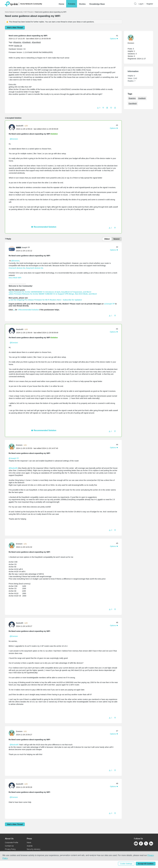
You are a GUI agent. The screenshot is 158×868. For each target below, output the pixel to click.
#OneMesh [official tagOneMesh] (27, 42)
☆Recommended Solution (28, 310)
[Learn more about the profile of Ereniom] (12, 447)
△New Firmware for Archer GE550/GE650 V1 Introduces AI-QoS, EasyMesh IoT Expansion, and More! (50, 292)
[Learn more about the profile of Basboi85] (12, 127)
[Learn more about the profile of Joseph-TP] (12, 249)
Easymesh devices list (35, 268)
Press (29, 838)
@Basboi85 (13, 468)
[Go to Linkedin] (151, 844)
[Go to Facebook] (141, 844)
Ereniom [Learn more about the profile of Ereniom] (19, 445)
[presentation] (12, 127)
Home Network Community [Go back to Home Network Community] (14, 12)
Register (150, 4)
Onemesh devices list (17, 268)
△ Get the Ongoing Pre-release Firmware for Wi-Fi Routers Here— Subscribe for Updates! (45, 300)
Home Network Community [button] (31, 4)
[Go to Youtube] (136, 844)
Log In (141, 4)
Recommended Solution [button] (44, 227)
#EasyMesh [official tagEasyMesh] (36, 42)
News (29, 842)
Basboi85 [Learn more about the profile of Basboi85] (20, 126)
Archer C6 (18, 46)
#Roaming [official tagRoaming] (17, 42)
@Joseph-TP (14, 458)
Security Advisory (34, 849)
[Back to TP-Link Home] (11, 4)
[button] (61, 4)
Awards (30, 846)
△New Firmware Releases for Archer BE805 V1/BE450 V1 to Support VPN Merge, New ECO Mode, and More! (53, 294)
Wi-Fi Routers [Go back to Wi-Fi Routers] (29, 12)
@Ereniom (14, 139)
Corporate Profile (12, 842)
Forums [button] (72, 4)
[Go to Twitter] (146, 844)
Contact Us (9, 846)
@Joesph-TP (109, 304)
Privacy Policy (10, 849)
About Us (9, 838)
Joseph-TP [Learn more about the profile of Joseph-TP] (26, 247)
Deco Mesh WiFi (15, 278)
